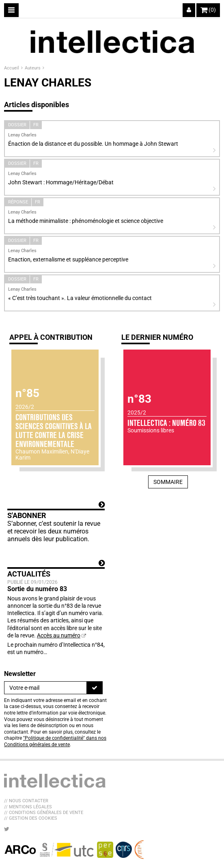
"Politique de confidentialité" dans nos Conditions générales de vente (55, 741)
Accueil (12, 68)
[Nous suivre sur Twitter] (7, 829)
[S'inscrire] (95, 688)
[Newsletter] (45, 688)
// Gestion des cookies (31, 818)
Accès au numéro (59, 635)
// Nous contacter (26, 801)
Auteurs (33, 68)
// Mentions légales (28, 807)
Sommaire (168, 482)
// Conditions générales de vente (44, 813)
